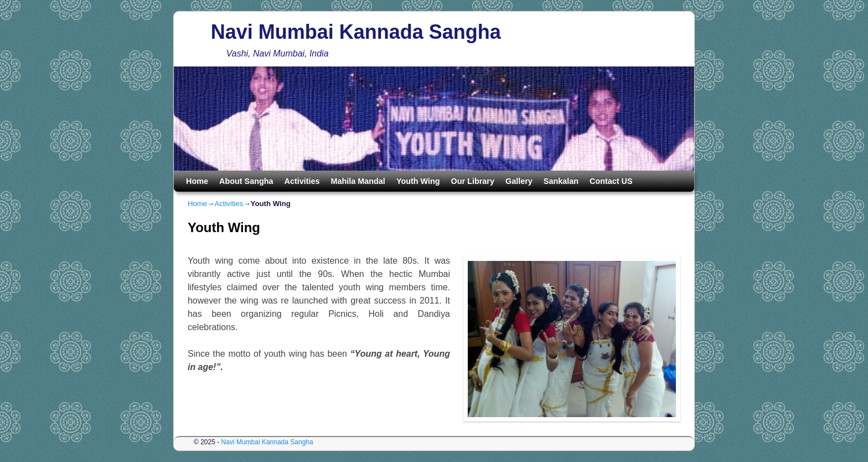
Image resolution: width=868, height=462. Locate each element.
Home (197, 181)
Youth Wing (418, 181)
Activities (302, 181)
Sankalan (561, 181)
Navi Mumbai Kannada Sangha (356, 32)
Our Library (473, 181)
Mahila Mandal (358, 181)
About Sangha (246, 181)
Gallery (519, 181)
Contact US (611, 181)
